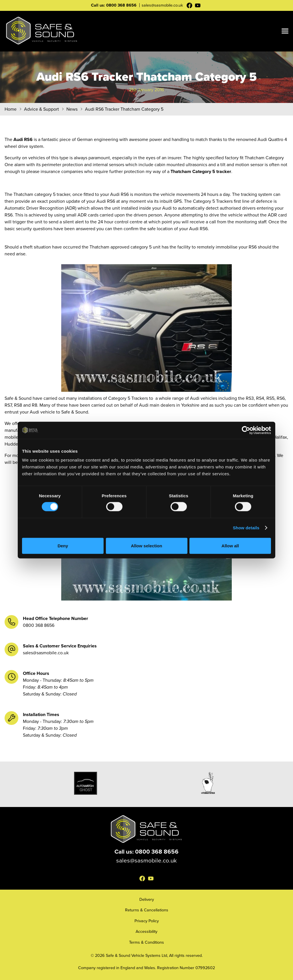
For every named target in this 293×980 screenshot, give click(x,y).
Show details (246, 528)
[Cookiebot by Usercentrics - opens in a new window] (246, 430)
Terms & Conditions (146, 942)
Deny (63, 545)
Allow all (230, 545)
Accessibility (146, 931)
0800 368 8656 (121, 5)
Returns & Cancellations (147, 910)
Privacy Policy (147, 921)
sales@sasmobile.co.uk (162, 5)
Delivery (147, 899)
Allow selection (146, 545)
